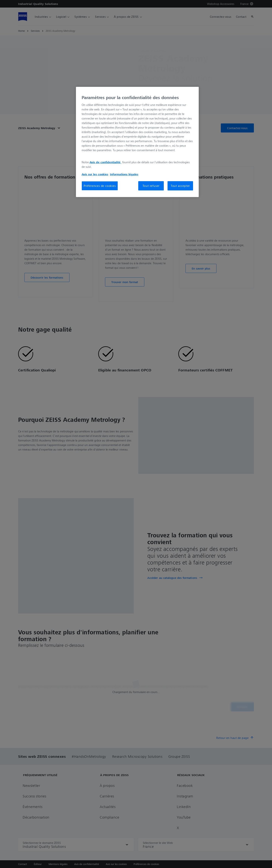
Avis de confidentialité (105, 162)
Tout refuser (151, 186)
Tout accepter (180, 186)
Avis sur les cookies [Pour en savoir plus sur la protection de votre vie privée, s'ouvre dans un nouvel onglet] (95, 174)
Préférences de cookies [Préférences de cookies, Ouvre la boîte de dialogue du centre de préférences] (100, 186)
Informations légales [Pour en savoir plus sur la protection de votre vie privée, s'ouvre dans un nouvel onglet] (124, 174)
